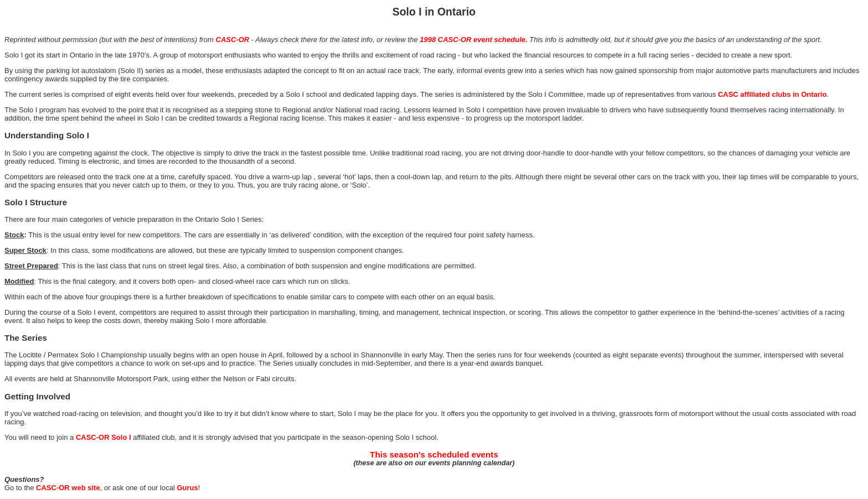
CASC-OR (233, 40)
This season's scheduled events (434, 454)
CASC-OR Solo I (104, 437)
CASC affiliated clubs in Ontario (772, 94)
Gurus (187, 488)
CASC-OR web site (68, 488)
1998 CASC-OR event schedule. (473, 40)
